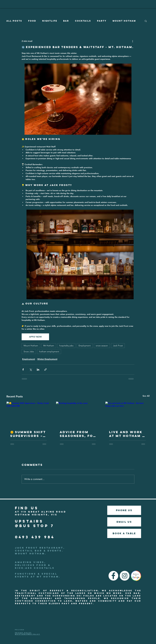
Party (102, 21)
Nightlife (50, 21)
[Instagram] (125, 576)
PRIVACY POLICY (23, 633)
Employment (85, 346)
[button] (146, 21)
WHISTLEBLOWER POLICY (27, 634)
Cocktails (83, 21)
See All (146, 396)
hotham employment (49, 351)
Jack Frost (118, 346)
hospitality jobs (66, 346)
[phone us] (124, 510)
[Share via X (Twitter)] (31, 370)
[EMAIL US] (124, 522)
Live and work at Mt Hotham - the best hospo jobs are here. (127, 434)
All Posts (14, 21)
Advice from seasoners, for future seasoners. (78, 434)
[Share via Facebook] (23, 370)
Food (32, 21)
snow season (102, 346)
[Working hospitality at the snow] (78, 414)
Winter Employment (47, 359)
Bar (66, 21)
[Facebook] (113, 576)
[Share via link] (45, 370)
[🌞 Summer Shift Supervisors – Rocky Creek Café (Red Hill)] (29, 414)
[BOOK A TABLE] (124, 533)
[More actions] (133, 41)
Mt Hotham (49, 346)
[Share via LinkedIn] (38, 370)
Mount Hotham (124, 21)
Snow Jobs (29, 351)
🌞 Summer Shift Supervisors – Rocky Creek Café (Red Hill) (28, 434)
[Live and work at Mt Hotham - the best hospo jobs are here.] (127, 414)
